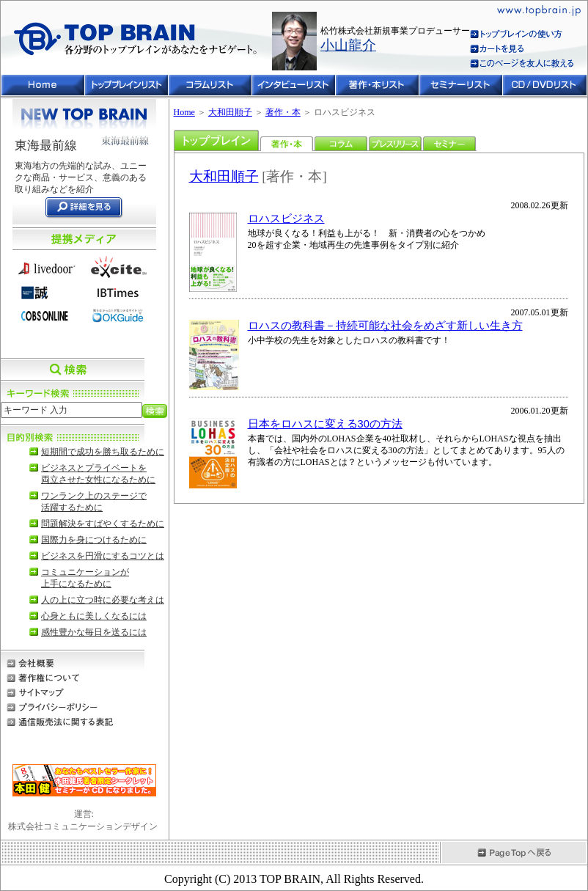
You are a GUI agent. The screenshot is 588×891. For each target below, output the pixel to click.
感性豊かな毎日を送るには (94, 632)
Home (184, 112)
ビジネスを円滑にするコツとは (103, 556)
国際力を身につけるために (94, 540)
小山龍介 (348, 45)
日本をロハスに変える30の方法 (325, 424)
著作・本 (283, 112)
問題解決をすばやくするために (103, 524)
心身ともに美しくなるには (94, 616)
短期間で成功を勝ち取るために (103, 452)
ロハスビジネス (286, 219)
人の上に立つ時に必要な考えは (103, 600)
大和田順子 (230, 112)
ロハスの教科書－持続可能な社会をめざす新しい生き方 (385, 326)
